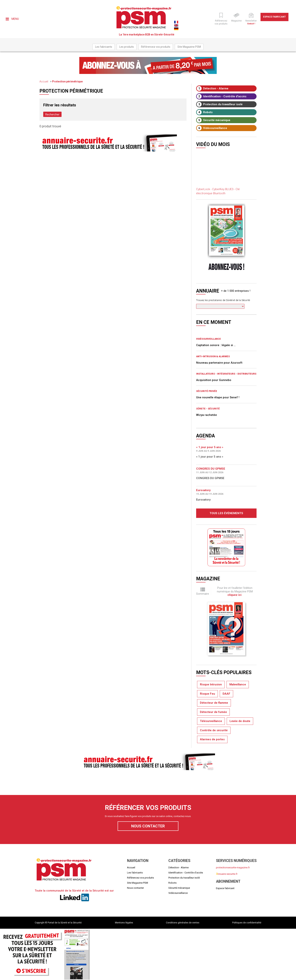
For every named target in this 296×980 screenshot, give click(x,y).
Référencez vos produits (156, 47)
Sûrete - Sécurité (208, 409)
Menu (12, 19)
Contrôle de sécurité (214, 730)
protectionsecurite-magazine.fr (233, 867)
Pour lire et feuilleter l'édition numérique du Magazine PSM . (235, 591)
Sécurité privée (207, 391)
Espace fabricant (274, 17)
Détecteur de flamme (214, 703)
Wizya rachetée (207, 415)
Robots (205, 112)
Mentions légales (124, 923)
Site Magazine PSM (189, 47)
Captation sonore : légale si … (216, 345)
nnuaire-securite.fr (227, 874)
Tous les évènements (226, 513)
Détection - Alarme (213, 88)
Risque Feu (207, 694)
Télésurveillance (211, 721)
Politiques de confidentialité (247, 923)
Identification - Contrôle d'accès (222, 96)
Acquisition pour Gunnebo (214, 380)
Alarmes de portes (212, 739)
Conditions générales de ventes (183, 923)
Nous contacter (148, 826)
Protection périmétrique (67, 81)
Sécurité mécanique (214, 120)
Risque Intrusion (211, 684)
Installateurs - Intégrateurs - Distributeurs (226, 374)
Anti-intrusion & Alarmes (213, 356)
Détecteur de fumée (213, 712)
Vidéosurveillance (212, 128)
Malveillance (238, 684)
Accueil (44, 81)
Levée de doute (240, 721)
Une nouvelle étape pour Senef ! (218, 397)
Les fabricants (104, 47)
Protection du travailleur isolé (220, 104)
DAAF (226, 694)
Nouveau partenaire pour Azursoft (219, 363)
